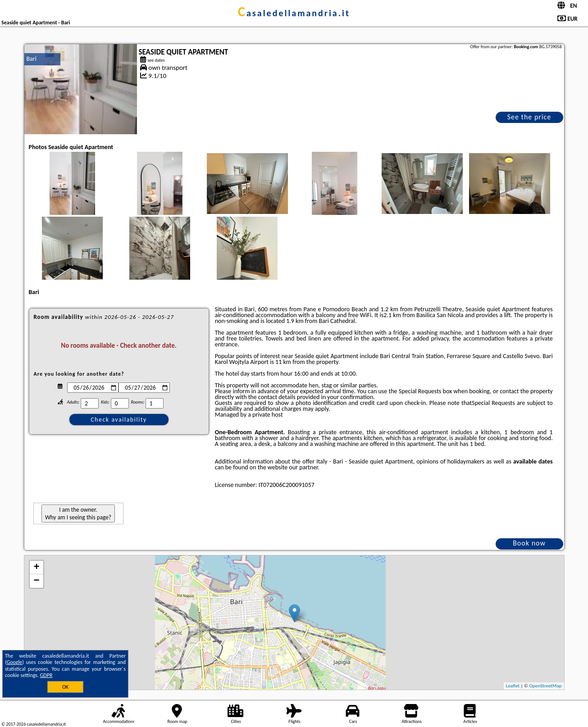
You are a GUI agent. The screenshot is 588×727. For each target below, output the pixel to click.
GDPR (46, 675)
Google (15, 662)
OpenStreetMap (546, 686)
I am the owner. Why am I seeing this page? (78, 513)
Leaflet (513, 686)
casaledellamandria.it (294, 13)
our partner (303, 467)
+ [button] (36, 568)
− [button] (36, 581)
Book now (529, 543)
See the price (529, 117)
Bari (32, 59)
